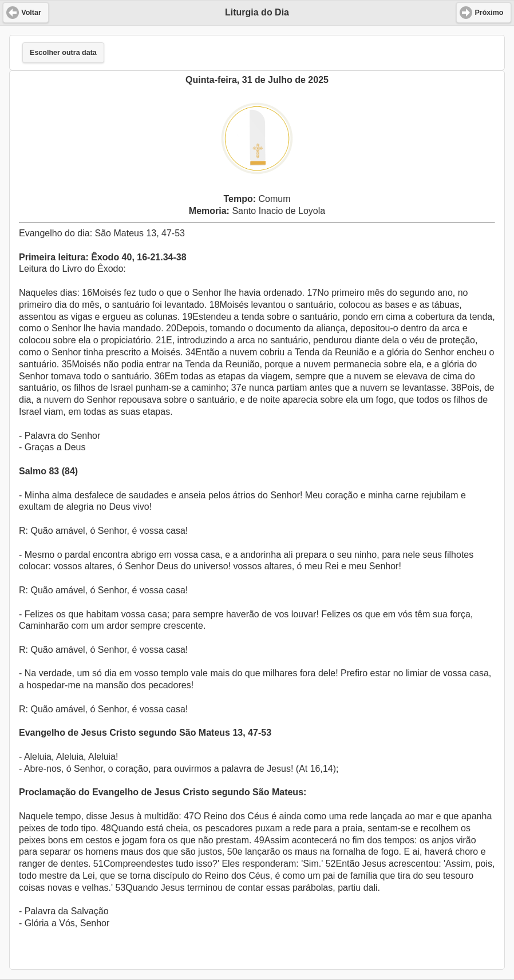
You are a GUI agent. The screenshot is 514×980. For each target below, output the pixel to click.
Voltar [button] (31, 13)
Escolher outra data (63, 53)
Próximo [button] (489, 13)
